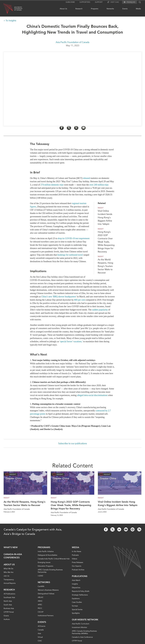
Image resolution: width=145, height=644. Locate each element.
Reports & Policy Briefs (81, 591)
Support (99, 2)
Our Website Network (85, 620)
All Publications (9, 594)
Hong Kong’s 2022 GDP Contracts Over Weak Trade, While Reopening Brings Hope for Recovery (106, 242)
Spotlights (76, 613)
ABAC (40, 601)
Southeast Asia (9, 597)
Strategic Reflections (80, 595)
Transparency (9, 580)
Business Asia (9, 608)
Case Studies (77, 602)
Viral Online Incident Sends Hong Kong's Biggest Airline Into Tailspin (105, 217)
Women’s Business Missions (48, 590)
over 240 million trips (99, 185)
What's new (11, 547)
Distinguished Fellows (46, 594)
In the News (77, 551)
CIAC (40, 641)
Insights (75, 584)
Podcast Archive (78, 570)
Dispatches (76, 588)
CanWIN (41, 586)
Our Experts (77, 566)
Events (125, 9)
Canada (41, 630)
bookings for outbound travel (70, 255)
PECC (40, 608)
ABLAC (41, 597)
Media (138, 9)
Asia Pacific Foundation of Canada (72, 42)
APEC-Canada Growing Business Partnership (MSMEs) (84, 632)
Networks (110, 9)
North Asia (8, 601)
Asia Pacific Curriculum (81, 624)
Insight (101, 208)
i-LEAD (40, 576)
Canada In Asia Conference (82, 637)
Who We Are (9, 572)
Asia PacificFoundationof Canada (18, 9)
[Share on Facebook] (62, 128)
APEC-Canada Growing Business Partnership (50, 571)
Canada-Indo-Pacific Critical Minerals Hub (54, 559)
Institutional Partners (46, 616)
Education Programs (45, 566)
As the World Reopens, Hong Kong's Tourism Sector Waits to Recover (105, 266)
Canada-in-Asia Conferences (13, 556)
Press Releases (77, 562)
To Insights (11, 21)
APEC (40, 605)
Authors (7, 619)
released (87, 178)
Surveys (75, 606)
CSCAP (41, 612)
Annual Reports (10, 583)
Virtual (40, 637)
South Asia (8, 605)
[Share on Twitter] (69, 128)
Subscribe (70, 2)
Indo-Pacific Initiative (46, 551)
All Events (42, 626)
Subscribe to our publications (73, 443)
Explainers (76, 599)
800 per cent (80, 300)
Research (79, 9)
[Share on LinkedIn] (76, 128)
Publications (80, 576)
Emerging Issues (44, 562)
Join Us (6, 576)
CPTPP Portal (9, 612)
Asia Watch (76, 580)
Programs (95, 9)
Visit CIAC (113, 2)
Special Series (77, 609)
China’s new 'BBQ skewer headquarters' (59, 297)
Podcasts (75, 555)
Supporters (85, 2)
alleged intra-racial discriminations (92, 395)
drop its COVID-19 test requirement (74, 238)
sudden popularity (100, 310)
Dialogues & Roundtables (47, 555)
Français (131, 2)
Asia (39, 633)
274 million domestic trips (52, 185)
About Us (63, 9)
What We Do (8, 569)
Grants (6, 616)
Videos (75, 559)
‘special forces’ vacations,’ (71, 341)
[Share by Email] (83, 128)
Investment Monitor (79, 627)
